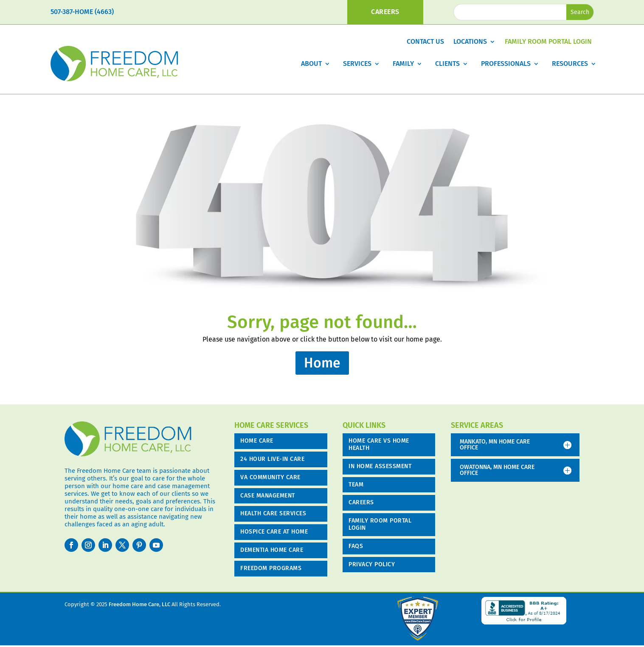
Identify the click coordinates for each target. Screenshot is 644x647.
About (311, 64)
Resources (570, 64)
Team (356, 485)
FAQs (356, 546)
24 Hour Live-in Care (272, 459)
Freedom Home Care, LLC (139, 604)
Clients (447, 64)
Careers (361, 502)
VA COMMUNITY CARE (270, 477)
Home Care (257, 441)
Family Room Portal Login (548, 42)
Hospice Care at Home (274, 532)
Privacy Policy (372, 564)
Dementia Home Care (272, 550)
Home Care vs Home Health (379, 444)
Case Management (268, 496)
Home (322, 363)
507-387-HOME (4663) (82, 12)
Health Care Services (273, 513)
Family (403, 64)
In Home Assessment (380, 466)
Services (357, 64)
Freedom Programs (271, 568)
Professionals (506, 64)
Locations (470, 42)
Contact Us (425, 42)
